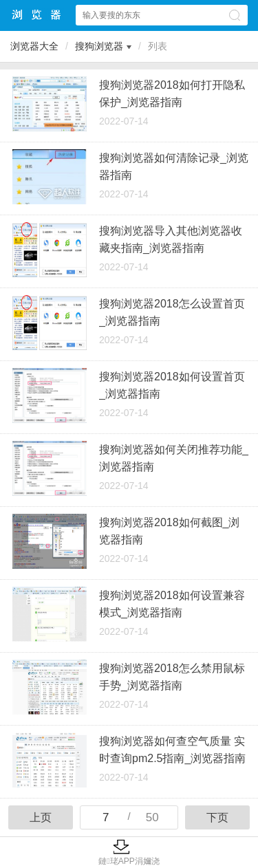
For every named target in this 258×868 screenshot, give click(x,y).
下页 (217, 817)
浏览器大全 (37, 15)
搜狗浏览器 (99, 46)
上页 (41, 817)
